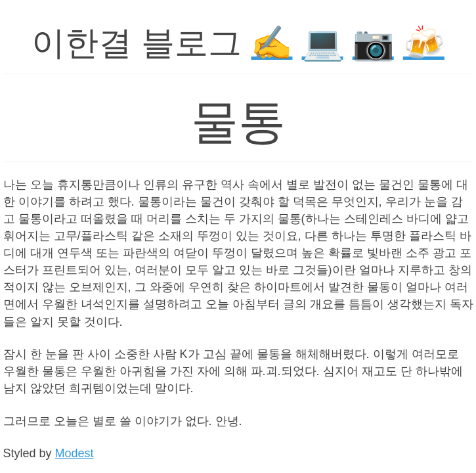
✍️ (271, 43)
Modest (75, 453)
